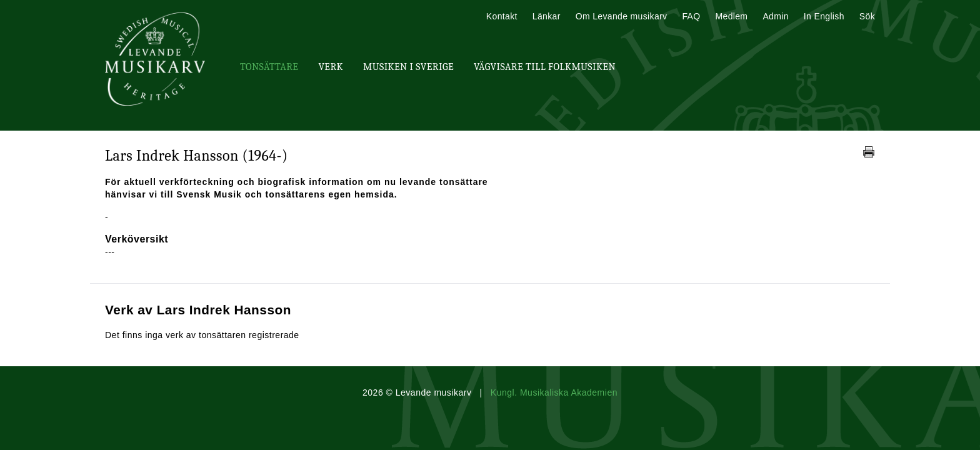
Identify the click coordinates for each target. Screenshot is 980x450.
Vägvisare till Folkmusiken (545, 67)
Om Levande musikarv (622, 16)
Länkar (547, 16)
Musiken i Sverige (408, 67)
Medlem (731, 16)
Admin (775, 16)
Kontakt (502, 16)
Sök (867, 16)
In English (824, 16)
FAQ (691, 16)
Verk (331, 67)
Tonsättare (269, 67)
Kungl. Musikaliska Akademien (554, 392)
